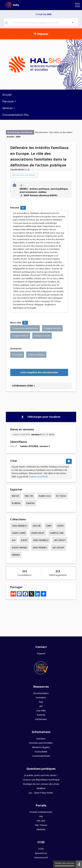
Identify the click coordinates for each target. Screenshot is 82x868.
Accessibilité (41, 752)
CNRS (49, 526)
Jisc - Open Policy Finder (41, 793)
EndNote (16, 503)
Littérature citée (24, 386)
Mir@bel (41, 788)
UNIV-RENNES (40, 548)
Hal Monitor (41, 719)
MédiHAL (41, 829)
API (41, 706)
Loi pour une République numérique (41, 780)
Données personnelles (41, 743)
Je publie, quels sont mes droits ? (41, 775)
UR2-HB (37, 526)
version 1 (36, 434)
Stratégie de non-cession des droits (41, 784)
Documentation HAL (16, 115)
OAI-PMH (41, 711)
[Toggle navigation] (77, 5)
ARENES (16, 555)
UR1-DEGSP (58, 548)
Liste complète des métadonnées (39, 372)
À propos (41, 738)
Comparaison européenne (25, 328)
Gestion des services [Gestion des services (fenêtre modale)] (64, 864)
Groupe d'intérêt (20, 336)
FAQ (41, 702)
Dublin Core (45, 496)
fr (23, 208)
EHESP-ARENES (20, 548)
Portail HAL (44, 14)
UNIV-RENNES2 (41, 540)
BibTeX (16, 496)
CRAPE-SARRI (19, 533)
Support (41, 653)
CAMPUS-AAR (57, 533)
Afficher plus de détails (24, 175)
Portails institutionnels (41, 812)
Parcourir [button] (8, 101)
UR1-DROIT (60, 540)
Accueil (7, 95)
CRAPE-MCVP (38, 533)
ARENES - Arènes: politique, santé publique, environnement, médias (44, 190)
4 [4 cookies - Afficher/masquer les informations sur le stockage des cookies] (79, 864)
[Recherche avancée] (73, 23)
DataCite (30, 503)
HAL (41, 816)
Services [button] (7, 108)
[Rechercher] (6, 23)
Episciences (41, 853)
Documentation (41, 693)
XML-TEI (29, 496)
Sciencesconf (41, 857)
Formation (41, 698)
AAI (14, 540)
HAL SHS (41, 821)
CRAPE (60, 526)
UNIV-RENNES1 (20, 526)
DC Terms (61, 496)
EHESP (24, 540)
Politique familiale (52, 328)
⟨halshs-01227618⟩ (38, 477)
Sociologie (17, 355)
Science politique (36, 355)
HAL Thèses (41, 825)
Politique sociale (42, 336)
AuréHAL (41, 715)
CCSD (41, 849)
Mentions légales (41, 747)
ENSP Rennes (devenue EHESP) (41, 195)
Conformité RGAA (41, 756)
